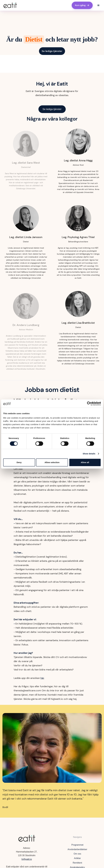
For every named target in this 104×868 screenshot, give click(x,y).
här (42, 678)
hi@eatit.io (27, 860)
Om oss (77, 855)
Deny (19, 462)
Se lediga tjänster (52, 51)
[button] (98, 5)
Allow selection (52, 462)
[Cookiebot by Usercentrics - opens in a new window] (89, 404)
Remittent (77, 865)
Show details (89, 454)
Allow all (85, 462)
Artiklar (77, 860)
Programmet (77, 846)
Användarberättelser (77, 851)
